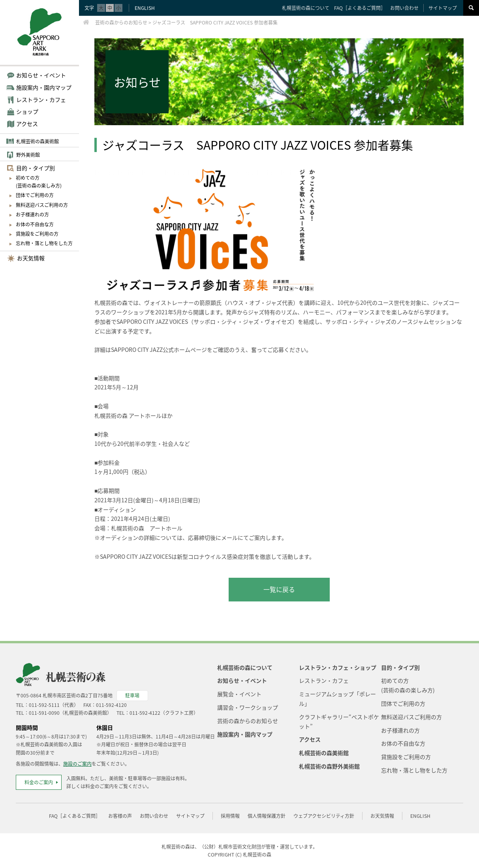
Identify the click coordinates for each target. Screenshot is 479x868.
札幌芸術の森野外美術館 (329, 766)
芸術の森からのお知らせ (248, 721)
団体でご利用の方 (35, 195)
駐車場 (132, 695)
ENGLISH (145, 8)
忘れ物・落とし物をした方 (44, 243)
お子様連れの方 (32, 214)
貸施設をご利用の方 (37, 234)
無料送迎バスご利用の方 (42, 205)
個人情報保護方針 (267, 816)
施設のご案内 (77, 764)
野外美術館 (28, 155)
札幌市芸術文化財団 (240, 847)
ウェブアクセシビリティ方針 (324, 816)
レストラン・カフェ (324, 680)
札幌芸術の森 (257, 855)
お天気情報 (31, 258)
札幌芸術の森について (306, 8)
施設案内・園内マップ (245, 734)
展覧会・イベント (239, 694)
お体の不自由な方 (35, 224)
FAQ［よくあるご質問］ (360, 8)
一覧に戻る (279, 589)
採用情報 (230, 816)
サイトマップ (443, 8)
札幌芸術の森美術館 (38, 141)
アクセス (27, 124)
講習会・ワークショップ (248, 707)
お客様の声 (120, 816)
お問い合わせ (404, 8)
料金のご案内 (39, 782)
